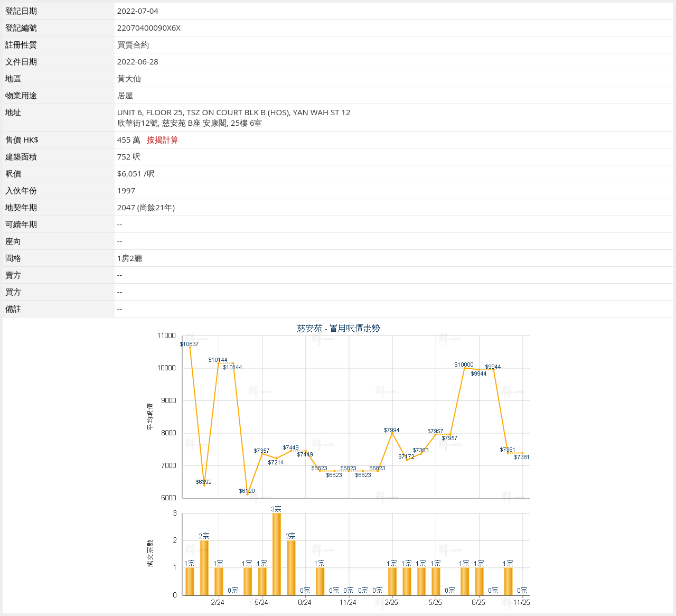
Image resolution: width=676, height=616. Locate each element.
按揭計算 (163, 139)
